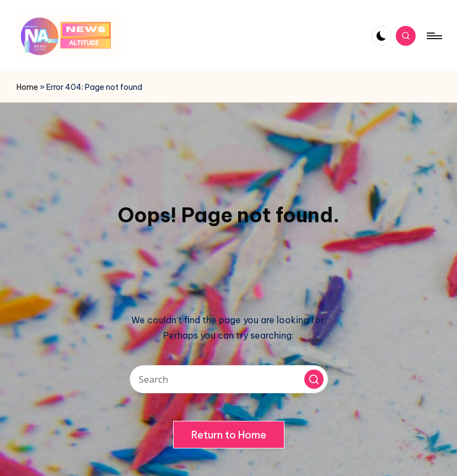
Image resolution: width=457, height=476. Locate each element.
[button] (314, 379)
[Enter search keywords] (229, 379)
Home (27, 87)
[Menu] (434, 36)
